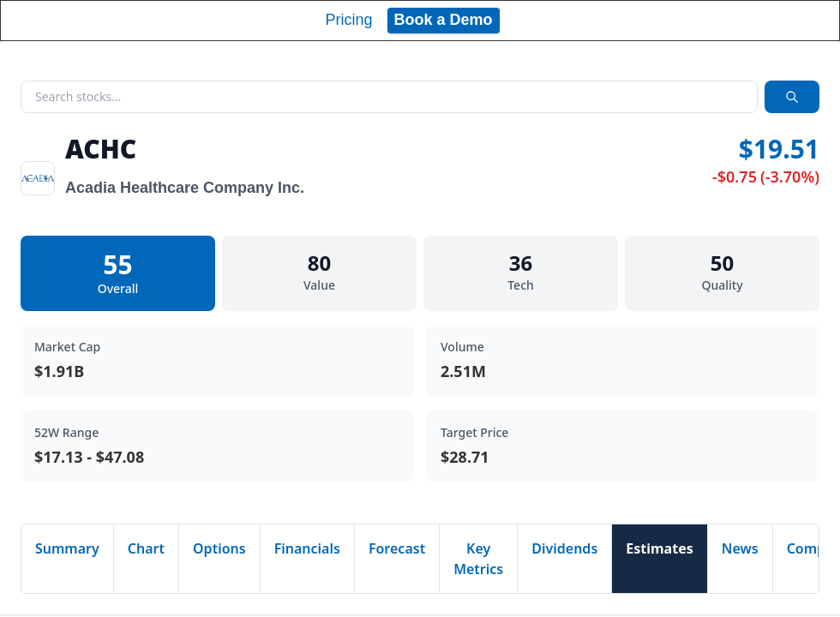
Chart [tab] (146, 548)
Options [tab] (219, 548)
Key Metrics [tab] (478, 559)
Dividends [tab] (564, 548)
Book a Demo (444, 20)
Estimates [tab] (659, 548)
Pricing (348, 20)
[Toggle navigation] (811, 21)
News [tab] (740, 548)
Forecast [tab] (397, 548)
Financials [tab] (307, 548)
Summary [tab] (67, 548)
